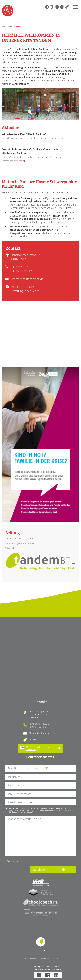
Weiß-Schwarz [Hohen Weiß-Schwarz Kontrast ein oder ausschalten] (52, 7)
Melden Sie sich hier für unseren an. (41, 748)
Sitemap (56, 958)
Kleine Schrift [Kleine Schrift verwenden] (57, 7)
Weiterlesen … (24, 161)
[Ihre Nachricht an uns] (40, 836)
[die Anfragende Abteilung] (40, 768)
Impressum (35, 958)
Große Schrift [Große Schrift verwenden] (62, 7)
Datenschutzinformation (22, 812)
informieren (57, 138)
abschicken (40, 870)
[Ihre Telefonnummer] (40, 802)
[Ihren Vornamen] (40, 785)
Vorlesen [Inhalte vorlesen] (67, 7)
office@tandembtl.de (45, 733)
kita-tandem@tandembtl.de (27, 279)
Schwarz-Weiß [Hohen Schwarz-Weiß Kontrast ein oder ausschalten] (47, 7)
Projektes (18, 161)
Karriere (32, 739)
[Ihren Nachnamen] (40, 777)
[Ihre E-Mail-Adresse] (40, 794)
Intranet (25, 958)
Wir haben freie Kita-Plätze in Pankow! (24, 134)
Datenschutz (46, 958)
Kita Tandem (7, 27)
